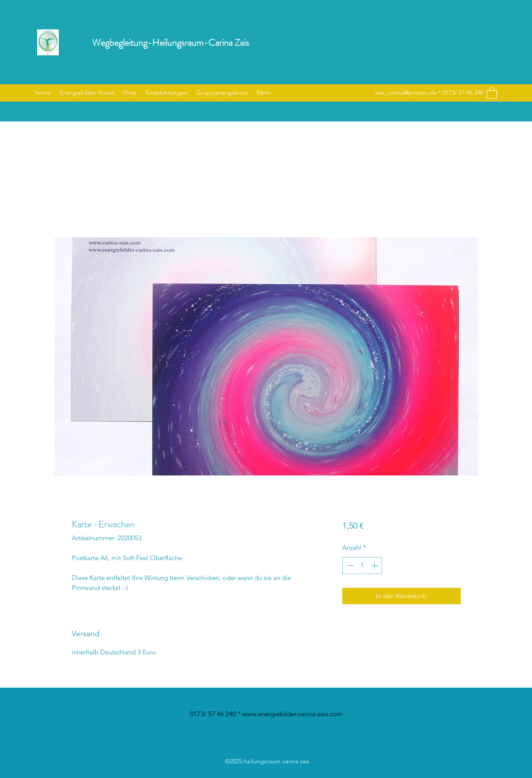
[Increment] (375, 566)
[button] (492, 93)
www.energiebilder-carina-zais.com (292, 714)
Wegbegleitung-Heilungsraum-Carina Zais (170, 43)
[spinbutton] (362, 566)
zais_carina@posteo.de (406, 92)
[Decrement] (349, 566)
